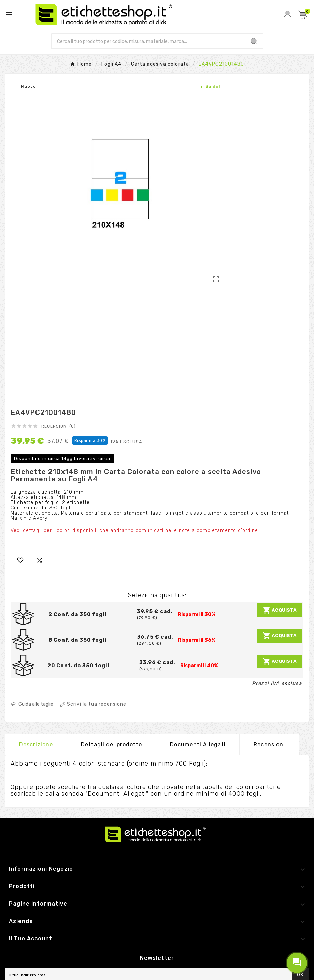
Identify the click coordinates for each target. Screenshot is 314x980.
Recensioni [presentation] (269, 745)
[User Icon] (288, 15)
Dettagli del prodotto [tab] (111, 745)
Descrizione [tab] (36, 745)
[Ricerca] (148, 41)
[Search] (254, 41)
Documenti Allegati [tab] (198, 745)
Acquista (280, 610)
